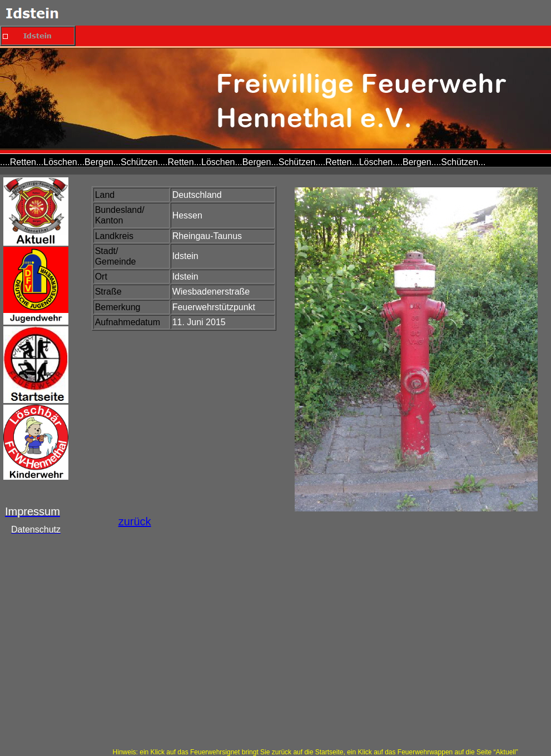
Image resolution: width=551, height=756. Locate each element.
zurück (135, 521)
